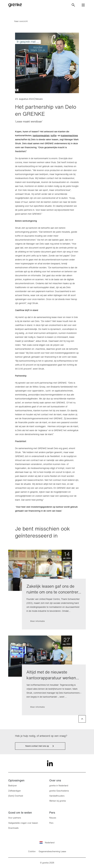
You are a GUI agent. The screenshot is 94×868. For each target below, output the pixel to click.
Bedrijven (13, 786)
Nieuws (53, 818)
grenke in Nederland (59, 786)
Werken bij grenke (58, 801)
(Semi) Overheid (16, 796)
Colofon (32, 852)
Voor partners (15, 818)
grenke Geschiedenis (59, 791)
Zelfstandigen (15, 791)
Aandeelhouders (57, 796)
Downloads (13, 828)
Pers (51, 823)
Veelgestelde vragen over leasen (23, 823)
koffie (54, 135)
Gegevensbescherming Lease (52, 852)
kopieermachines (69, 135)
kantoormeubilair (41, 135)
